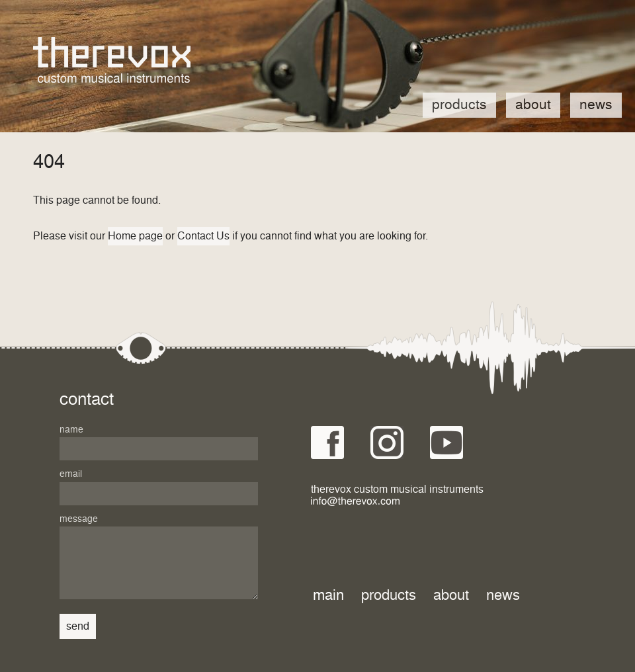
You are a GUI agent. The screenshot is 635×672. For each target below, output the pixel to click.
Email (71, 474)
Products (459, 105)
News (596, 105)
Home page (135, 236)
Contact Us (203, 236)
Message (79, 519)
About (533, 105)
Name (71, 430)
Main (328, 596)
